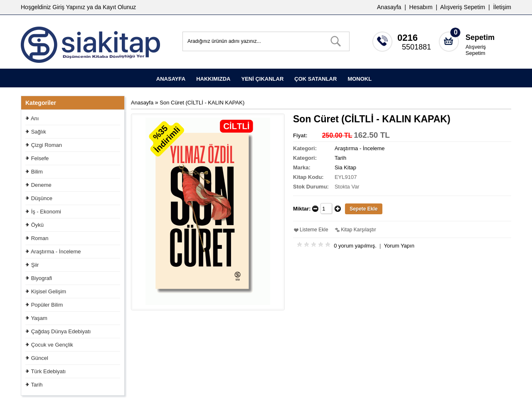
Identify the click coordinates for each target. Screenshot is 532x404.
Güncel (40, 358)
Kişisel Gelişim (49, 291)
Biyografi (42, 278)
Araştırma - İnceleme (56, 252)
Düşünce (42, 198)
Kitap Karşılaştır (358, 230)
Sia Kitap (345, 167)
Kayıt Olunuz (119, 7)
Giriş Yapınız (69, 7)
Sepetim (480, 37)
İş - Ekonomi (46, 212)
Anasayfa (389, 7)
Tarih (37, 385)
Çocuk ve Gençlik (52, 345)
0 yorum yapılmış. (355, 246)
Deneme (41, 185)
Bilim (37, 172)
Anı (35, 118)
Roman (40, 238)
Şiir (35, 265)
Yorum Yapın (399, 246)
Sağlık (39, 132)
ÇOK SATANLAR (315, 79)
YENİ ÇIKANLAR (262, 79)
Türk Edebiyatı (48, 371)
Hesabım (421, 7)
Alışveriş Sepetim (476, 50)
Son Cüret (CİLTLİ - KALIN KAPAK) (202, 103)
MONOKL (360, 79)
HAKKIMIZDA (213, 79)
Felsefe (40, 158)
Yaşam (39, 318)
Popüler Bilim (47, 305)
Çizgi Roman (47, 145)
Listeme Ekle (314, 230)
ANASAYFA (171, 79)
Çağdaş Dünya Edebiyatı (61, 331)
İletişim (502, 7)
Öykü (37, 225)
